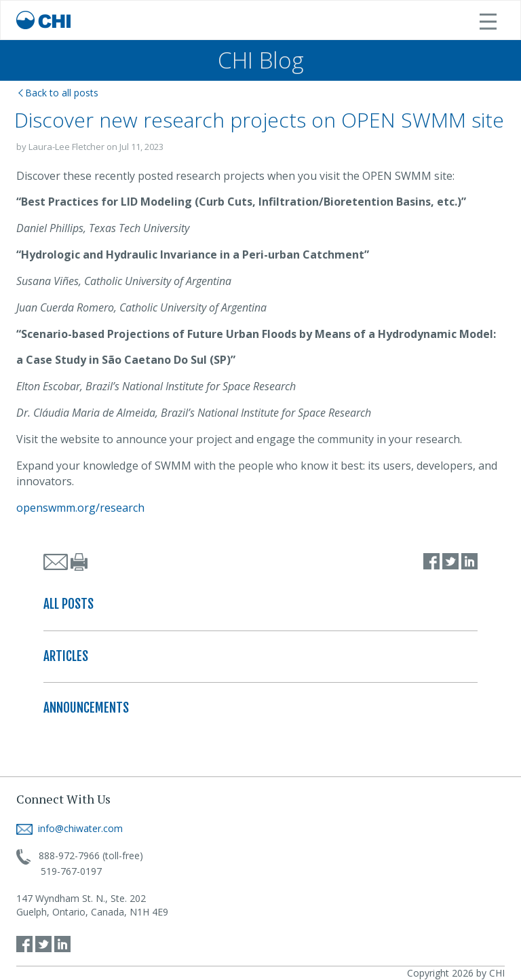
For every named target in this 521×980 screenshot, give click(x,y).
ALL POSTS (69, 604)
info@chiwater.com (70, 828)
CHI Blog (261, 60)
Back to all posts (58, 93)
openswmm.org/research (80, 508)
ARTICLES (66, 656)
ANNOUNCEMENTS (86, 708)
